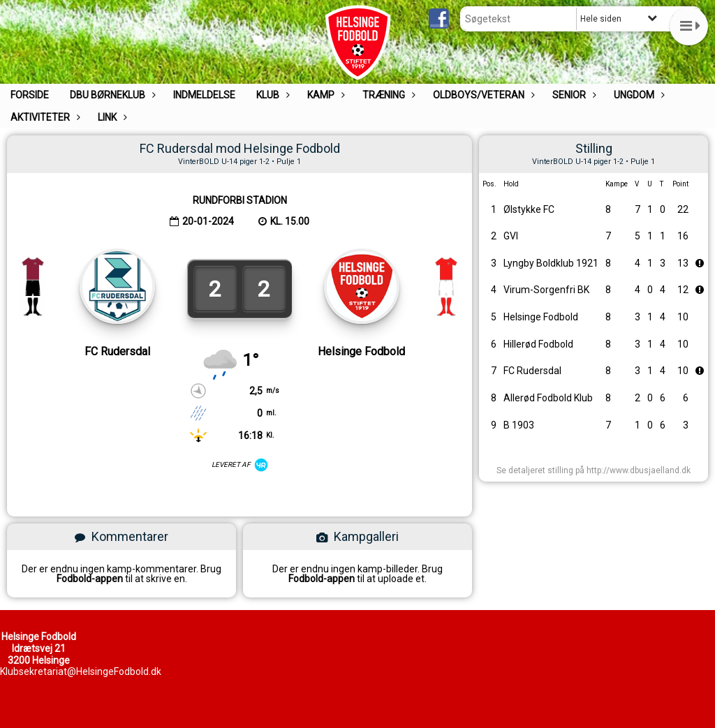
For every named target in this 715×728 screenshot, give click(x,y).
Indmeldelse (204, 95)
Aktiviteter (44, 117)
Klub (271, 95)
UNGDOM (637, 95)
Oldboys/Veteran (482, 95)
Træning (387, 95)
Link (111, 117)
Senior (573, 95)
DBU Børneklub (111, 95)
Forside (30, 95)
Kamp (324, 95)
